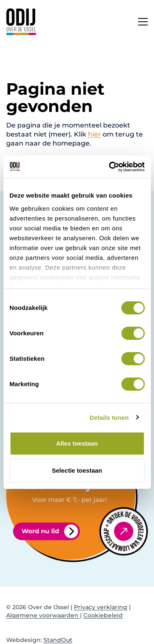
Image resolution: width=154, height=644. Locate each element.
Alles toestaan (77, 443)
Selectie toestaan (77, 470)
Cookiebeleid (103, 615)
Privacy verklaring (101, 607)
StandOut (58, 640)
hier (94, 134)
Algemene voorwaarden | (44, 615)
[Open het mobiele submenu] (143, 20)
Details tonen (109, 418)
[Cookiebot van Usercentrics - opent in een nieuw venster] (110, 167)
